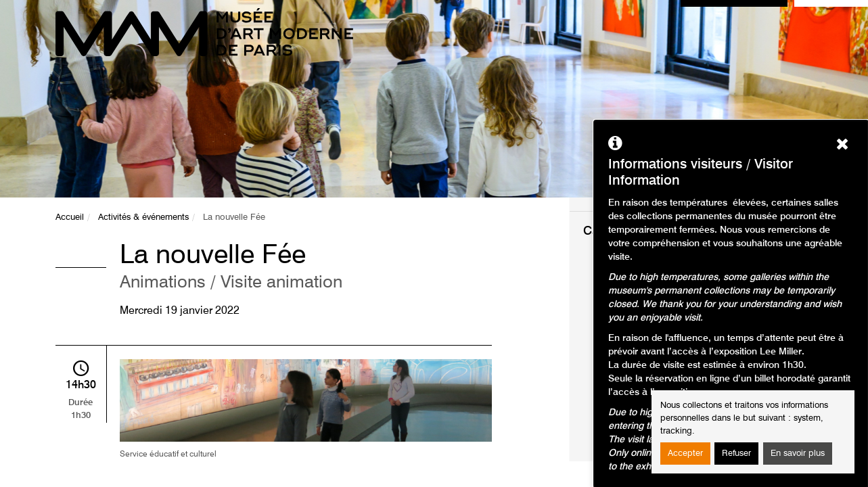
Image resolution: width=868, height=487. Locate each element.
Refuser (736, 454)
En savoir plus (798, 454)
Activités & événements (143, 217)
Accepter (685, 454)
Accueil (70, 217)
